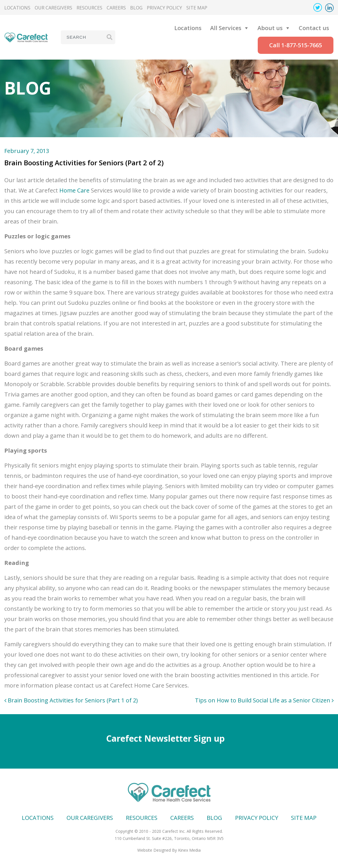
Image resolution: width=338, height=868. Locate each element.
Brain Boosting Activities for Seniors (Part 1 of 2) (71, 700)
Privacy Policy (164, 8)
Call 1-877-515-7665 (296, 45)
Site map (197, 8)
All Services (226, 28)
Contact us (314, 28)
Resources (89, 8)
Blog (136, 8)
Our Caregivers (53, 8)
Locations (17, 8)
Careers (116, 8)
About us (270, 28)
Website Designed (154, 850)
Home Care (74, 190)
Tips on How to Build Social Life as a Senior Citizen (264, 700)
